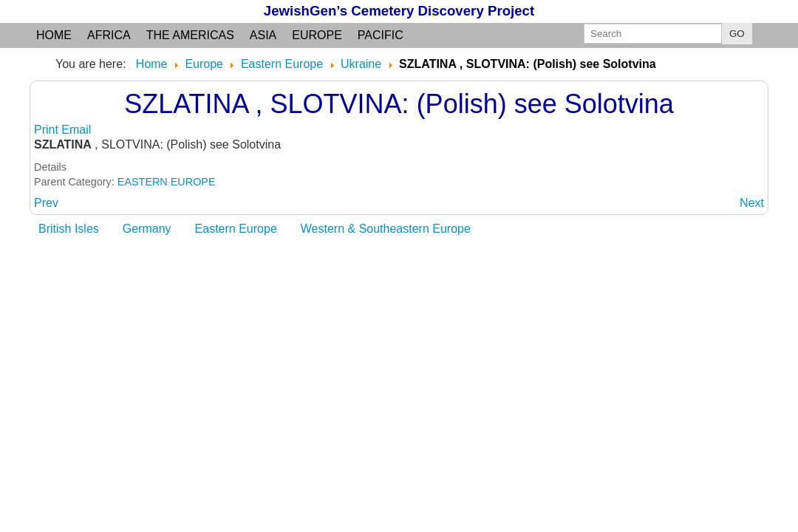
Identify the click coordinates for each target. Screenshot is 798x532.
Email (76, 130)
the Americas (190, 35)
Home (54, 35)
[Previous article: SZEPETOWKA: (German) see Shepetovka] (46, 203)
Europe (317, 35)
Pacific (381, 35)
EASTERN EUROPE (167, 182)
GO (737, 34)
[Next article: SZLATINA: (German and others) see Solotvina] (752, 203)
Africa (109, 35)
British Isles (69, 229)
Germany (147, 229)
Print (48, 130)
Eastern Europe (236, 229)
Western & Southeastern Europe (386, 229)
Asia (263, 35)
